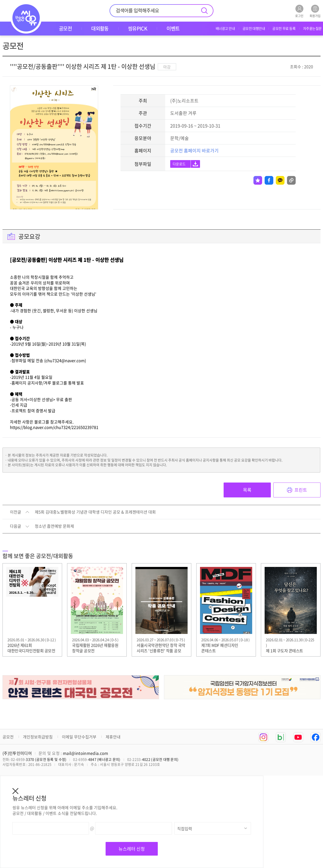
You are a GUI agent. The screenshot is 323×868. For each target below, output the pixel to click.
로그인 (299, 11)
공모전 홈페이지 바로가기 (194, 151)
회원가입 (315, 11)
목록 (247, 490)
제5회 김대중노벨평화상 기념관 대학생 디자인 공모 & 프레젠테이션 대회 (95, 512)
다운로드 (179, 164)
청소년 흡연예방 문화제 (54, 526)
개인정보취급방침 (38, 737)
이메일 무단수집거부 (79, 737)
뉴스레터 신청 (132, 849)
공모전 (8, 737)
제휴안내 (113, 737)
